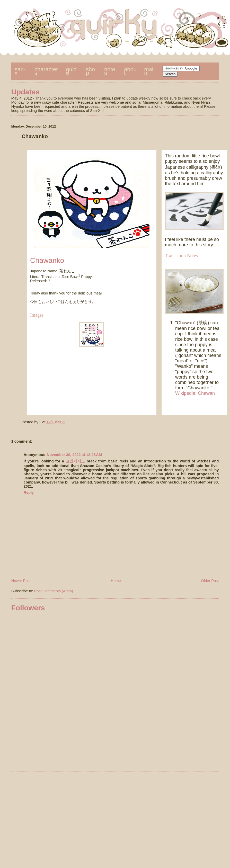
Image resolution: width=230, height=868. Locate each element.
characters (46, 71)
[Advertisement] (109, 714)
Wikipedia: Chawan (195, 393)
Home (116, 581)
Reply (29, 493)
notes (110, 71)
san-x (20, 71)
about (130, 71)
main (149, 71)
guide (72, 71)
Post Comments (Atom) (54, 591)
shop (90, 71)
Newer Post (21, 581)
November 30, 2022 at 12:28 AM (74, 455)
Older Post (210, 581)
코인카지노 (75, 461)
